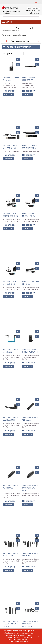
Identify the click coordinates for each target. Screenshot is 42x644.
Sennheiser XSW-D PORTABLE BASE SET (11, 497)
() (38, 13)
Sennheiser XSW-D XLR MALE (30, 280)
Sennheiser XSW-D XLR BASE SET (11, 366)
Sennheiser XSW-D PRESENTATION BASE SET (11, 409)
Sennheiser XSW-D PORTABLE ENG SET (30, 453)
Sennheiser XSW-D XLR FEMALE (11, 322)
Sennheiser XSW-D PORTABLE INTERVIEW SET (11, 453)
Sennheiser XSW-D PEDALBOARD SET (30, 496)
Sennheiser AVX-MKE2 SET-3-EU (29, 159)
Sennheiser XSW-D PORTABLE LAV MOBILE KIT (30, 323)
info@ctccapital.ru (8, 627)
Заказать (8, 95)
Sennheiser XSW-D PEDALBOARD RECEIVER (11, 542)
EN (36, 2)
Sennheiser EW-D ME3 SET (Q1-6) (10, 121)
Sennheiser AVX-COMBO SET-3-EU (10, 159)
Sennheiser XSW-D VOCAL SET (30, 366)
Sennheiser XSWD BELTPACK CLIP (10, 280)
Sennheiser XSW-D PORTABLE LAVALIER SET (30, 409)
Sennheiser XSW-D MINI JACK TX (30, 541)
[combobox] (13, 54)
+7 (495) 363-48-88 (8, 624)
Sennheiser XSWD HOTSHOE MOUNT (30, 238)
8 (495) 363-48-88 (33, 10)
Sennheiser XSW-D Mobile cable (11, 238)
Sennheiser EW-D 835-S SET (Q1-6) (30, 121)
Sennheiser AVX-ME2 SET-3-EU (10, 198)
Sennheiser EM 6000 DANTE (29, 79)
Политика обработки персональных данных (21, 597)
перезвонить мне (34, 8)
